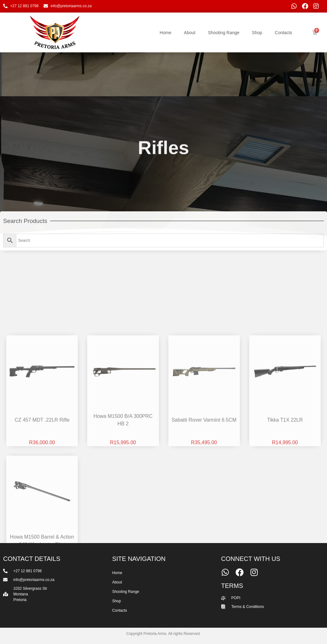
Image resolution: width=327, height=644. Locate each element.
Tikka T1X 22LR (285, 525)
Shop (257, 33)
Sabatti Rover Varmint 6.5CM (204, 525)
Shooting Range (224, 33)
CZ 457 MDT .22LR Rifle (42, 525)
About (190, 33)
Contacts (283, 33)
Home (165, 33)
